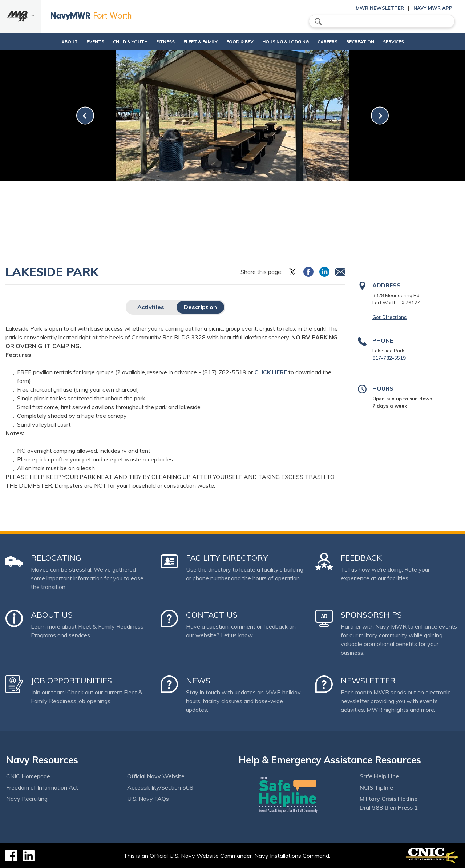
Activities (151, 307)
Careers (337, 42)
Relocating (56, 558)
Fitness (156, 42)
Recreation (369, 42)
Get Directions (389, 317)
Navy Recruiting (27, 799)
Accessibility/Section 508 (160, 787)
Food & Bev (237, 42)
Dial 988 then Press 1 (389, 807)
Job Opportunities (71, 681)
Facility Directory (227, 558)
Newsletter (368, 681)
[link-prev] (85, 116)
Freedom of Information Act (42, 787)
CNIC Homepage (28, 776)
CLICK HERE (271, 372)
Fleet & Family (197, 42)
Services (409, 42)
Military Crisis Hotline (389, 799)
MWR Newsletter (380, 8)
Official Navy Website (156, 776)
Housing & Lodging (288, 42)
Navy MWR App (433, 8)
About (48, 42)
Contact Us (212, 615)
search (318, 21)
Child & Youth (115, 42)
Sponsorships (371, 615)
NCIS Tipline (376, 787)
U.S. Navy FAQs (148, 799)
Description (200, 307)
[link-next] (380, 116)
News (198, 681)
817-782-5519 (389, 358)
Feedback (361, 558)
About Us (52, 615)
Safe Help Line (379, 776)
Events (80, 42)
